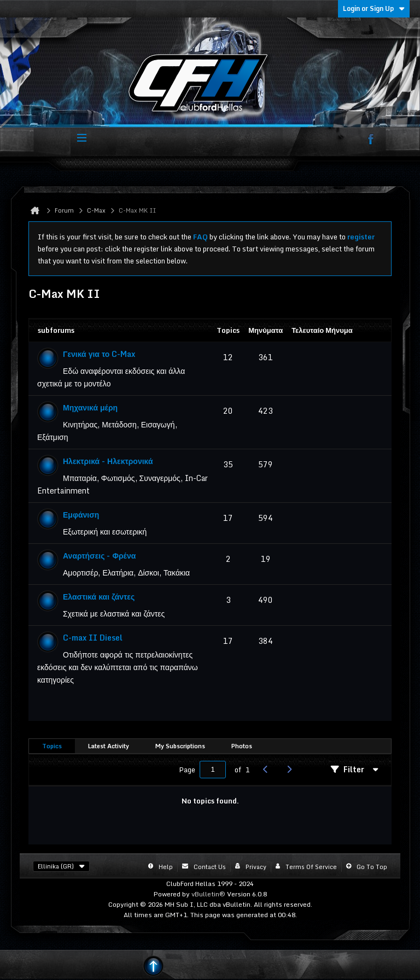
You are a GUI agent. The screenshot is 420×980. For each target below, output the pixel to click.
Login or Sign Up (374, 8)
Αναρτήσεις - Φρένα (99, 556)
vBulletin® (208, 894)
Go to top (372, 867)
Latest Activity (109, 746)
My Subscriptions (180, 746)
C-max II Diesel (93, 638)
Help (166, 867)
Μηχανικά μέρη (90, 407)
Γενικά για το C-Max (99, 354)
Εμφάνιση (81, 515)
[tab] (52, 746)
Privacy (256, 867)
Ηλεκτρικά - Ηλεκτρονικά (108, 461)
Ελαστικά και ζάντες (99, 597)
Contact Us (210, 867)
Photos (242, 746)
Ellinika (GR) (61, 866)
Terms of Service (311, 867)
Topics (52, 746)
